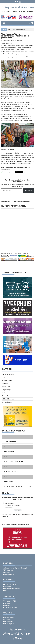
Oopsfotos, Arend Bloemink (11, 589)
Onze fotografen (8, 622)
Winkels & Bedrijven (8, 399)
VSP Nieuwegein (8, 570)
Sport (4, 377)
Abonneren (28, 191)
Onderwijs (5, 384)
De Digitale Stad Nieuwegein (18, 8)
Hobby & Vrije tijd (7, 381)
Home (10, 30)
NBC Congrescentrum (10, 585)
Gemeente (5, 396)
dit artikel (5, 516)
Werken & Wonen (7, 402)
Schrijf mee (7, 605)
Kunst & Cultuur (7, 387)
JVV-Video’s (7, 572)
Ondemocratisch (10, 503)
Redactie (19, 41)
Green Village (7, 587)
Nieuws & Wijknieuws (19, 30)
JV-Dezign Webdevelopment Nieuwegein (15, 568)
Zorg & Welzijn (6, 390)
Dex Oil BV (6, 591)
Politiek (4, 393)
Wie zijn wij (7, 620)
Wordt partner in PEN (9, 601)
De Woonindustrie (9, 574)
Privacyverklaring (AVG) (10, 607)
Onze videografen (9, 624)
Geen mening (9, 507)
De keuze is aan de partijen (13, 505)
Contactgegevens (9, 618)
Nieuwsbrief (7, 603)
